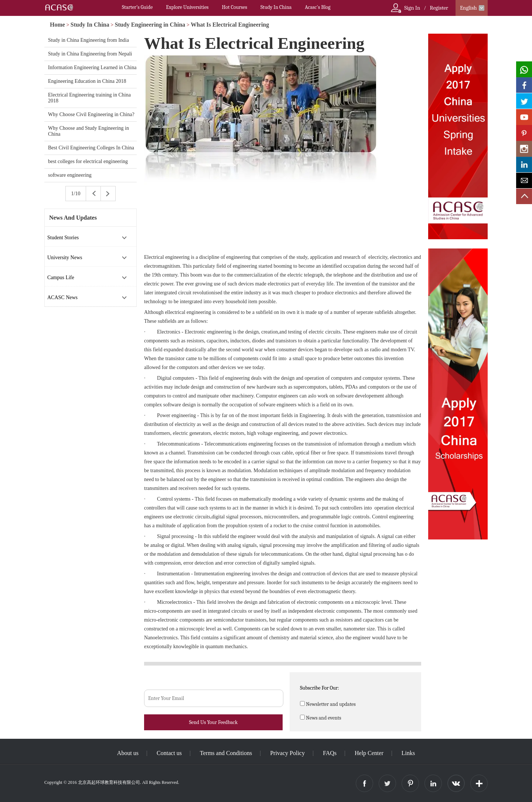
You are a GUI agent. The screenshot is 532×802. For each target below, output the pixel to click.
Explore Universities (187, 7)
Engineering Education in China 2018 (87, 81)
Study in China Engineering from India (88, 40)
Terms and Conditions (226, 753)
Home (57, 25)
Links (408, 753)
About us (128, 753)
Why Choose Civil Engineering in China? (91, 114)
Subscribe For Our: (320, 688)
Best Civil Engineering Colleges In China (91, 148)
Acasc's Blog (318, 7)
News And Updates (73, 218)
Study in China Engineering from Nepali (90, 54)
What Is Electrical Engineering (230, 25)
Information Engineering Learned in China (92, 67)
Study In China (276, 7)
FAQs (330, 753)
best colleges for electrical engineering (88, 161)
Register (439, 8)
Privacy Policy (287, 753)
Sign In (412, 8)
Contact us (169, 753)
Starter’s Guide (137, 7)
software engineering (70, 175)
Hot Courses (235, 7)
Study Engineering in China (150, 25)
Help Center (369, 753)
